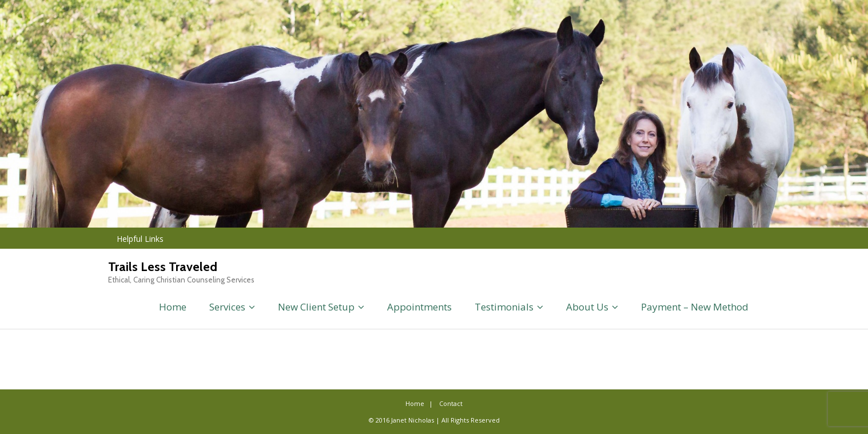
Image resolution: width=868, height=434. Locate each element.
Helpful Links (140, 239)
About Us (587, 307)
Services (227, 307)
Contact (451, 403)
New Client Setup (316, 307)
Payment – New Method (695, 307)
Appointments (419, 307)
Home (173, 307)
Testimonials (504, 307)
